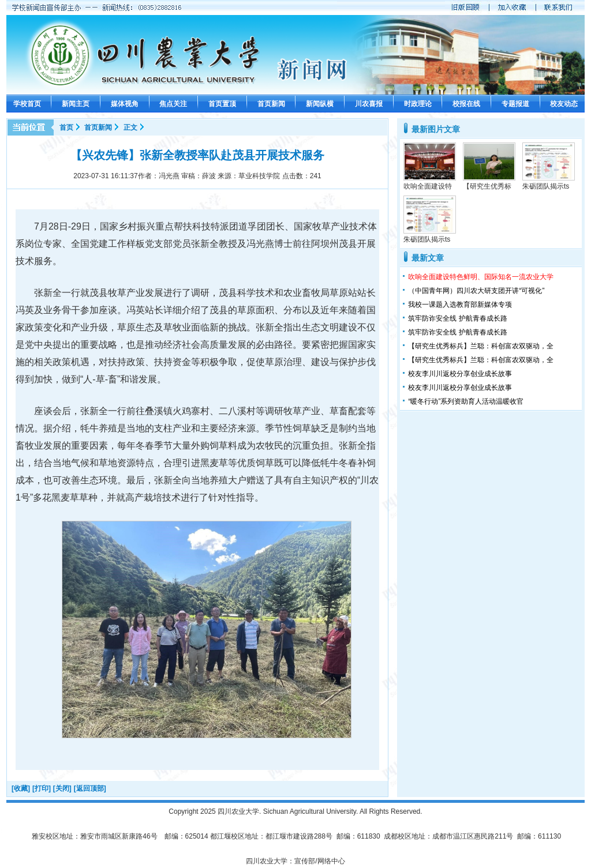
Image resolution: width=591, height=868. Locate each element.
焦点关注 (173, 104)
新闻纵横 (320, 104)
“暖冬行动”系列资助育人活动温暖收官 (466, 401)
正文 (130, 127)
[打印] (42, 788)
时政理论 (418, 104)
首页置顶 (222, 104)
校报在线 (466, 104)
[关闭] (62, 788)
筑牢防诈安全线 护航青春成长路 (457, 318)
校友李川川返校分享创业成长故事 (460, 374)
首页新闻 (271, 104)
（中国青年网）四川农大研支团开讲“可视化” (476, 291)
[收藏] (21, 788)
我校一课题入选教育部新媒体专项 (460, 305)
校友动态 (564, 104)
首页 (66, 127)
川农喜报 (369, 104)
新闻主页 (76, 104)
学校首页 (27, 104)
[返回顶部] (90, 788)
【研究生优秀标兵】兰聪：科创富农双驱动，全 (481, 346)
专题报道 (515, 104)
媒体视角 (125, 104)
